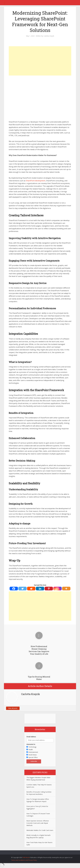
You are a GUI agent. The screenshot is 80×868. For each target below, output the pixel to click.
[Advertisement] (40, 61)
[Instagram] (57, 589)
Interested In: (31, 744)
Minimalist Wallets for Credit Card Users (40, 830)
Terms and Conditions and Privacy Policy (24, 860)
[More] (66, 589)
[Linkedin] (40, 589)
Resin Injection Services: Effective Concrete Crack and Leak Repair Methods (38, 823)
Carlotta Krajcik (49, 36)
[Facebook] (14, 589)
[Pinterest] (49, 589)
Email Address (31, 737)
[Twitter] (22, 589)
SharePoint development (36, 181)
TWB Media (26, 857)
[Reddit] (31, 589)
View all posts (13, 708)
